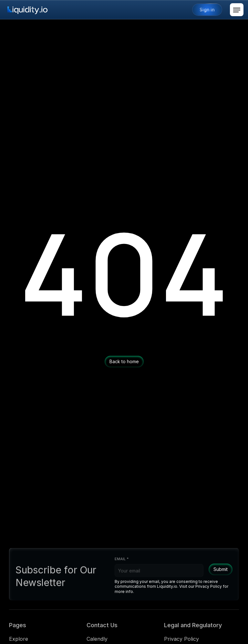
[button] (237, 10)
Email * (122, 562)
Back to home (124, 361)
